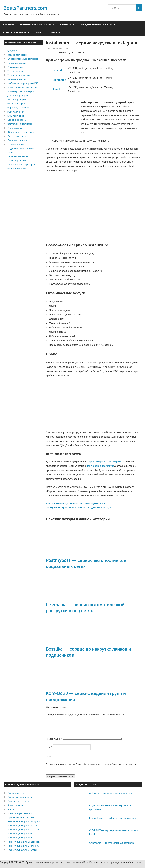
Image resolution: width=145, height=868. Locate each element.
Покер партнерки (17, 161)
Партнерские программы (36, 25)
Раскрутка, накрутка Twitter (22, 854)
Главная (9, 25)
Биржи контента (16, 797)
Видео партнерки (17, 136)
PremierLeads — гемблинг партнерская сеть (113, 822)
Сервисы (66, 25)
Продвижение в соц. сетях (21, 821)
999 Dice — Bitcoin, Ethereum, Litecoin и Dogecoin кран (75, 503)
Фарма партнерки (17, 79)
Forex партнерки (16, 104)
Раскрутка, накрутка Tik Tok (22, 829)
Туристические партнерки (21, 165)
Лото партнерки (16, 144)
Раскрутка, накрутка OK (20, 841)
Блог (39, 32)
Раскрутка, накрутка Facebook (23, 845)
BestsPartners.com (25, 8)
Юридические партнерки (21, 132)
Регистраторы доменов (20, 817)
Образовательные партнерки (23, 59)
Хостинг (12, 813)
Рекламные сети (16, 67)
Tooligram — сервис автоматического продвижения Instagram (79, 507)
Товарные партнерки (18, 75)
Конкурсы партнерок (16, 32)
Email (50, 760)
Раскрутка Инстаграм (59, 48)
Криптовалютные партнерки (22, 87)
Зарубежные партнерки (20, 124)
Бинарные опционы (18, 140)
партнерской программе (100, 466)
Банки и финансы (17, 120)
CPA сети (12, 51)
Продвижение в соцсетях (96, 25)
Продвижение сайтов (19, 805)
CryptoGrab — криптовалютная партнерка (112, 847)
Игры (10, 152)
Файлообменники (17, 169)
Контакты (54, 32)
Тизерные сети (15, 71)
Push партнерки (16, 112)
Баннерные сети (16, 128)
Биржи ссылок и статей (20, 801)
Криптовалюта (15, 809)
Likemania (59, 80)
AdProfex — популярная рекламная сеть (111, 797)
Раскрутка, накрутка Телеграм (23, 849)
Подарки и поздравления (21, 148)
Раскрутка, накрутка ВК (20, 837)
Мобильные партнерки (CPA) (23, 83)
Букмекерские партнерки (21, 91)
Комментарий (54, 742)
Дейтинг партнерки (18, 95)
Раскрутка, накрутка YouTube (23, 833)
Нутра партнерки (16, 63)
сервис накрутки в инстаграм (104, 461)
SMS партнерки (16, 116)
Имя (49, 751)
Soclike (57, 90)
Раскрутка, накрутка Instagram (24, 825)
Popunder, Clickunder (18, 108)
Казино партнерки (17, 55)
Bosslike (58, 70)
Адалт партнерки (17, 99)
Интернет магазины (18, 156)
